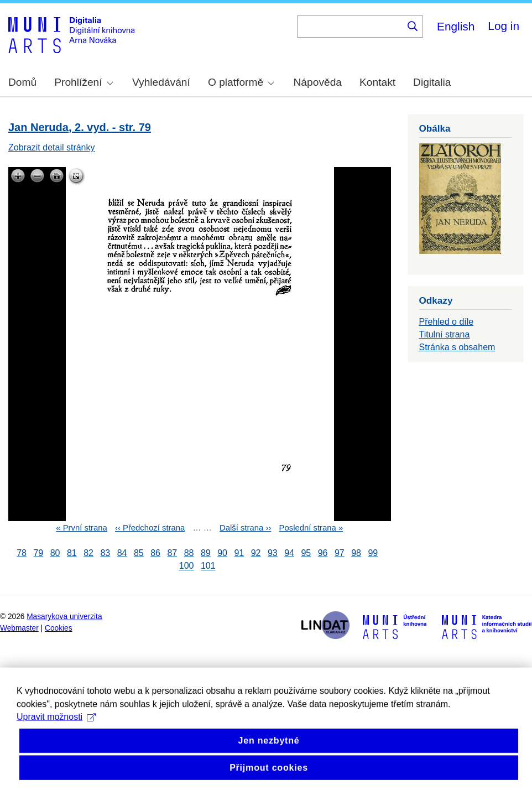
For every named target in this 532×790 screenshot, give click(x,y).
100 (187, 566)
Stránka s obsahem (457, 347)
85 (139, 553)
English (456, 26)
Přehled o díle (447, 322)
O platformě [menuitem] (241, 82)
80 (55, 553)
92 (256, 553)
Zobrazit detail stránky (52, 147)
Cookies (59, 628)
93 (273, 553)
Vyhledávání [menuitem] (161, 82)
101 (208, 566)
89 (206, 553)
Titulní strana (445, 334)
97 (340, 553)
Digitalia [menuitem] (432, 82)
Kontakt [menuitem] (377, 82)
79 (38, 553)
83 (105, 553)
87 (172, 553)
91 (239, 553)
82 (88, 553)
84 (122, 553)
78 (22, 553)
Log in (504, 26)
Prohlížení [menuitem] (84, 82)
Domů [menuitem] (22, 82)
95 (306, 553)
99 (373, 553)
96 (323, 553)
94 (289, 553)
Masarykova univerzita (64, 617)
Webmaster (19, 628)
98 (356, 553)
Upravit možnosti (56, 738)
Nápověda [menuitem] (318, 82)
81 (72, 553)
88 (189, 553)
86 (155, 553)
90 (222, 553)
